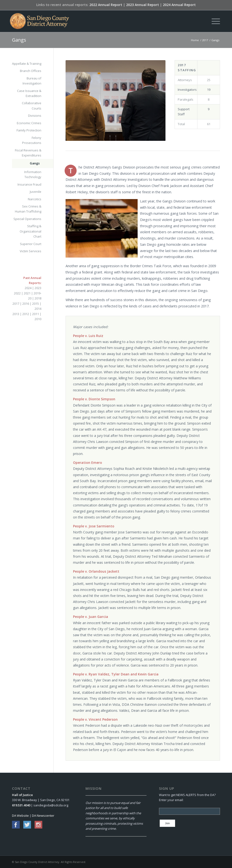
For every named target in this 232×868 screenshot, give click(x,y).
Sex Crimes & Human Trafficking (28, 209)
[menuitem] (213, 21)
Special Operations (27, 219)
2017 (16, 304)
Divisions (35, 116)
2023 (38, 288)
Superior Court (31, 244)
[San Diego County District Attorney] (39, 21)
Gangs (19, 40)
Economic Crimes (29, 123)
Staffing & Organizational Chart (31, 231)
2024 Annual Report (179, 5)
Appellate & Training (27, 64)
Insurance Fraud (29, 184)
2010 (38, 319)
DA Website (20, 816)
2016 (26, 304)
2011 (36, 314)
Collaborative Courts (32, 106)
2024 (28, 288)
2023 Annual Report (143, 5)
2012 (26, 314)
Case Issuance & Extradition (29, 93)
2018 (38, 298)
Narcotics (35, 199)
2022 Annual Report (106, 5)
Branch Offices (31, 71)
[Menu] (213, 21)
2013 (16, 314)
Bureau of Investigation (32, 81)
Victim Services (31, 251)
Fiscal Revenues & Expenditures (28, 153)
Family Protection (29, 130)
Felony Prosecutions (32, 140)
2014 (38, 309)
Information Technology (33, 174)
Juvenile (36, 192)
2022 (17, 293)
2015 (36, 304)
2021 (27, 293)
